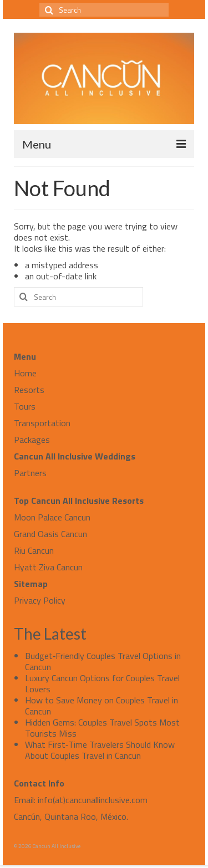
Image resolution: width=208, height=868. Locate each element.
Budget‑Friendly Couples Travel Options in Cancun (103, 661)
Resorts (29, 390)
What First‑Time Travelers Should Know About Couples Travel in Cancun (100, 750)
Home (25, 373)
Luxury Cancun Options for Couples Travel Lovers (102, 683)
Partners (30, 473)
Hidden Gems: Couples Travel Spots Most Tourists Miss (102, 728)
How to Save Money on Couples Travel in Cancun (102, 706)
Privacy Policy (40, 600)
